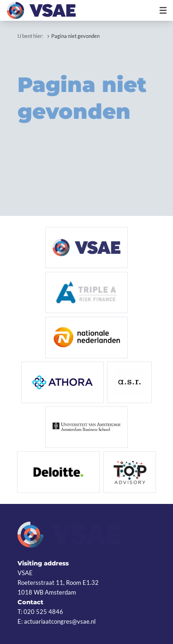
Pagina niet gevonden (75, 36)
